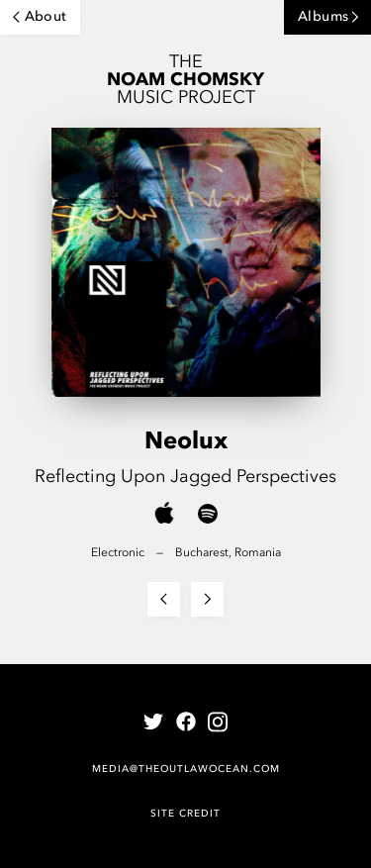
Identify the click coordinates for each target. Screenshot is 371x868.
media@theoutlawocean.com (186, 769)
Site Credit (185, 813)
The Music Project (185, 79)
